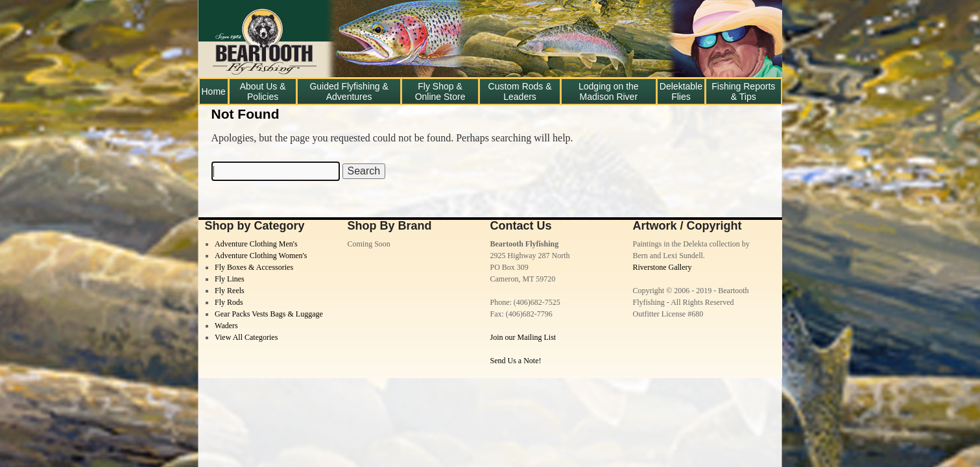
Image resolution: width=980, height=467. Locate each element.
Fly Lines (230, 279)
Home (214, 91)
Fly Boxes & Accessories (254, 267)
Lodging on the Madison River (609, 91)
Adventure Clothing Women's (261, 256)
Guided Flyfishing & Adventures (349, 91)
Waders (226, 326)
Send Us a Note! (516, 361)
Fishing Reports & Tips (743, 91)
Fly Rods (229, 302)
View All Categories (246, 337)
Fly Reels (230, 291)
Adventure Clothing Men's (256, 244)
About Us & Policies (263, 91)
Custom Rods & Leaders (520, 91)
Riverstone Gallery (663, 267)
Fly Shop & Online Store (440, 91)
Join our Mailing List (523, 337)
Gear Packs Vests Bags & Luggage (269, 314)
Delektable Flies (681, 91)
